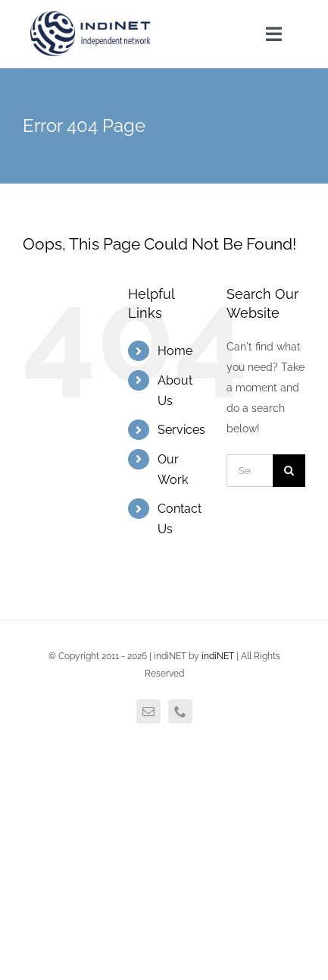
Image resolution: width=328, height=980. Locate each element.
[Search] (289, 471)
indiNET (218, 656)
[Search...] (250, 471)
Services (181, 430)
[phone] (180, 711)
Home (175, 351)
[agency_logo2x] (92, 17)
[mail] (148, 711)
